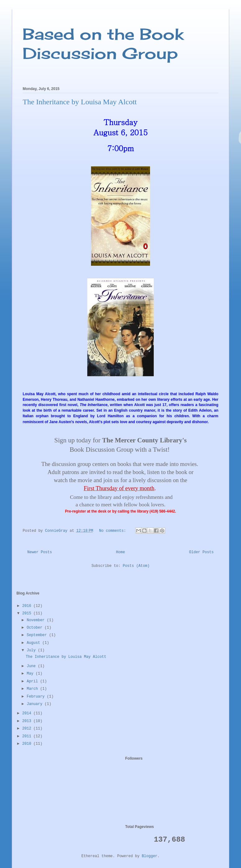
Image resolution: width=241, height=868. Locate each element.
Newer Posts (40, 552)
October (36, 628)
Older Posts (201, 552)
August (34, 643)
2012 (28, 729)
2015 (28, 613)
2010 (28, 744)
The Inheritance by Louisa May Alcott (80, 102)
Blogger (149, 856)
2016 (28, 606)
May (31, 674)
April (33, 681)
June (32, 666)
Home (121, 552)
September (38, 635)
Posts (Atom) (136, 566)
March (33, 689)
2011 (28, 736)
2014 (28, 713)
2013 (28, 721)
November (37, 620)
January (36, 704)
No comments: (114, 531)
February (37, 697)
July (32, 650)
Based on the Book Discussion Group (103, 44)
